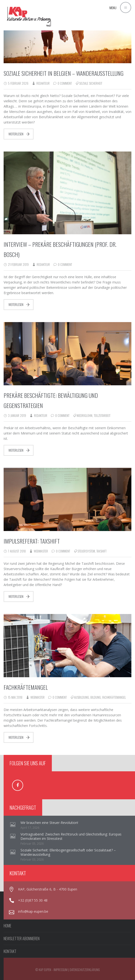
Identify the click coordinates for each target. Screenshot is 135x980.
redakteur (43, 83)
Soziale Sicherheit (91, 83)
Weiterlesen (16, 134)
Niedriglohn (84, 415)
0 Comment (65, 83)
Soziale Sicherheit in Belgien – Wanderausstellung (64, 73)
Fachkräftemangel (26, 687)
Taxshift (101, 551)
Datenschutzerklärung (85, 970)
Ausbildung (81, 697)
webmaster (41, 551)
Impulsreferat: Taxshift (32, 541)
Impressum (61, 970)
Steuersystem (86, 551)
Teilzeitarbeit (102, 415)
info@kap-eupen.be (33, 911)
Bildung (96, 697)
